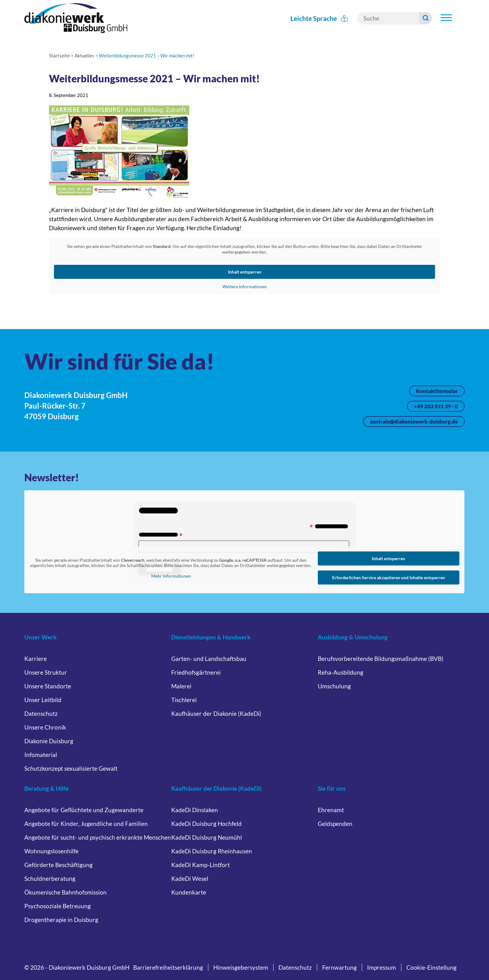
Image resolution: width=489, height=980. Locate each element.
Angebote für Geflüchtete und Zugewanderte (84, 810)
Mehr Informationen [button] (171, 576)
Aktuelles (84, 56)
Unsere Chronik (45, 727)
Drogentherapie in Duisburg (61, 920)
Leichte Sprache (319, 18)
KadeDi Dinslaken (195, 810)
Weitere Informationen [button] (244, 286)
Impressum (382, 967)
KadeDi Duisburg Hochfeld (206, 824)
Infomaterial (41, 755)
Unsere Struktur (46, 672)
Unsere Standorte (48, 686)
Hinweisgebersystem (241, 967)
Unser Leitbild (43, 700)
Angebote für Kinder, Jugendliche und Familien (86, 824)
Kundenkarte (189, 892)
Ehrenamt (331, 810)
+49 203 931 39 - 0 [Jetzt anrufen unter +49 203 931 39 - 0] (436, 406)
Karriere (36, 659)
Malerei (181, 686)
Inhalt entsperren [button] (244, 272)
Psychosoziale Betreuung (58, 906)
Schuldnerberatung (50, 878)
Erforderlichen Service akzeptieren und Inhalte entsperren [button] (389, 577)
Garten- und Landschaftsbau (209, 659)
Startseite (59, 56)
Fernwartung (339, 967)
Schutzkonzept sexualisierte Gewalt (71, 768)
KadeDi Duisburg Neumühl (207, 837)
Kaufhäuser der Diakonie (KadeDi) (216, 713)
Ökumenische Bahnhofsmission (65, 892)
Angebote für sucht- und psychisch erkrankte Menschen (98, 837)
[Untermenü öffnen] (446, 17)
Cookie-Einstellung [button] (431, 967)
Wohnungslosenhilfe (51, 851)
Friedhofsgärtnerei (196, 672)
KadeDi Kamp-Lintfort (201, 865)
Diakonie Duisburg (49, 741)
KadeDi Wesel (190, 878)
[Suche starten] (426, 18)
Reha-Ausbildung (341, 672)
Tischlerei (184, 700)
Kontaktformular (437, 391)
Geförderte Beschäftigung (58, 865)
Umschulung (334, 686)
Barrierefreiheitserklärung (168, 967)
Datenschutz (41, 713)
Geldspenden (335, 824)
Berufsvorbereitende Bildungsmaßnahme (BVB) (381, 659)
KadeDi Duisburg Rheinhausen (212, 851)
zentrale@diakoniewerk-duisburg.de (414, 422)
